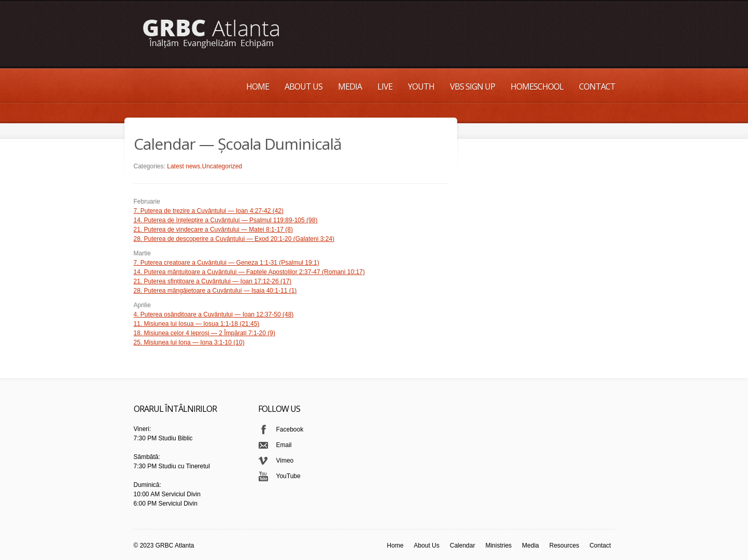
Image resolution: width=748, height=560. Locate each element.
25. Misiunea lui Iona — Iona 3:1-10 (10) (189, 342)
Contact (597, 87)
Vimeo (285, 461)
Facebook (290, 429)
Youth (421, 87)
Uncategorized (222, 166)
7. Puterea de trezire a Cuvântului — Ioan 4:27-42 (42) (209, 211)
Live (385, 87)
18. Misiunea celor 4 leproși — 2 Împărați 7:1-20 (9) (204, 333)
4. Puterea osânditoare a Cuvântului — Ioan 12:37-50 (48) (214, 314)
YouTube (288, 476)
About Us (304, 87)
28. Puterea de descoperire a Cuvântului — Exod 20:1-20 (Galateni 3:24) (234, 239)
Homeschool (537, 87)
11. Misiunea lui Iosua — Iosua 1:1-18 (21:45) (197, 324)
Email (284, 445)
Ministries (498, 545)
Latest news (184, 166)
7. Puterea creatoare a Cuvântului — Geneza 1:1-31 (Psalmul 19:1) (227, 263)
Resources (564, 545)
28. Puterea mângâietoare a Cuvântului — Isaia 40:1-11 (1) (215, 291)
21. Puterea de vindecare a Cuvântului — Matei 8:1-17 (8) (214, 229)
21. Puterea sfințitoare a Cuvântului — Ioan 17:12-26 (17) (213, 281)
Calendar (463, 545)
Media (350, 87)
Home (258, 87)
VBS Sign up (472, 87)
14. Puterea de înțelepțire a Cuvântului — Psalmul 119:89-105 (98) (226, 220)
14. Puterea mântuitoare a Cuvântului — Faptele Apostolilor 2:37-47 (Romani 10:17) (249, 272)
